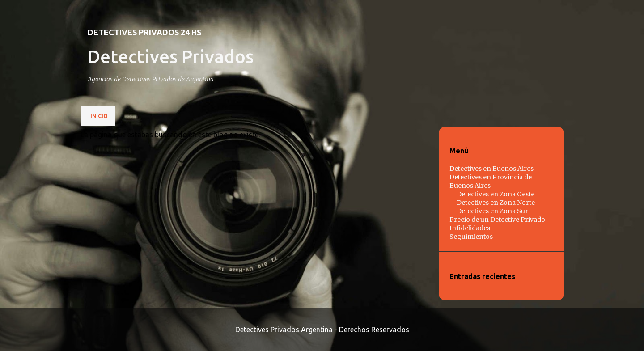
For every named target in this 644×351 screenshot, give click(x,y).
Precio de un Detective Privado (497, 220)
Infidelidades (470, 228)
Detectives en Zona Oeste (496, 194)
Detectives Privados (171, 57)
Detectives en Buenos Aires (491, 169)
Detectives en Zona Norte (496, 203)
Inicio (99, 116)
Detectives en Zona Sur (492, 211)
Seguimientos (471, 237)
